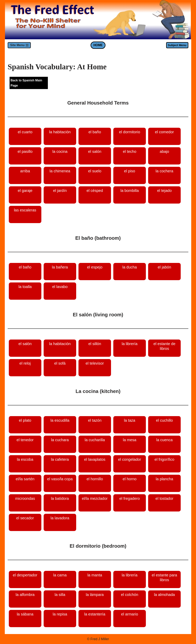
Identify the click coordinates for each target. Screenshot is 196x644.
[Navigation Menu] (19, 45)
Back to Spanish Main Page (26, 83)
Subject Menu (177, 45)
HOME (98, 45)
